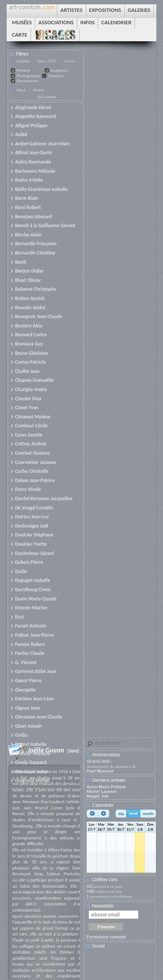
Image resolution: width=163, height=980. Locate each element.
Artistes (23, 61)
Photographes (29, 76)
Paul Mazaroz (100, 771)
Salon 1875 (47, 61)
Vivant (38, 90)
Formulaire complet (106, 937)
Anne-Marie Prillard (106, 787)
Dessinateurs (28, 81)
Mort (21, 90)
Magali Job (98, 796)
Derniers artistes (109, 780)
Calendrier (103, 805)
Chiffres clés (105, 880)
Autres (69, 61)
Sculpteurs (60, 70)
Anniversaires (106, 755)
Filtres (22, 54)
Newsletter (103, 906)
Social (98, 946)
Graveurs (56, 76)
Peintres (24, 70)
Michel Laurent (102, 791)
